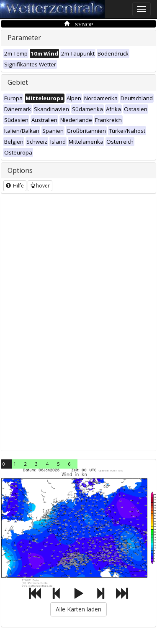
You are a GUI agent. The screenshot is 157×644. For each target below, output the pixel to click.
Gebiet (18, 82)
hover (40, 186)
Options (20, 170)
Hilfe (15, 186)
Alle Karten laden (78, 609)
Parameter (24, 38)
